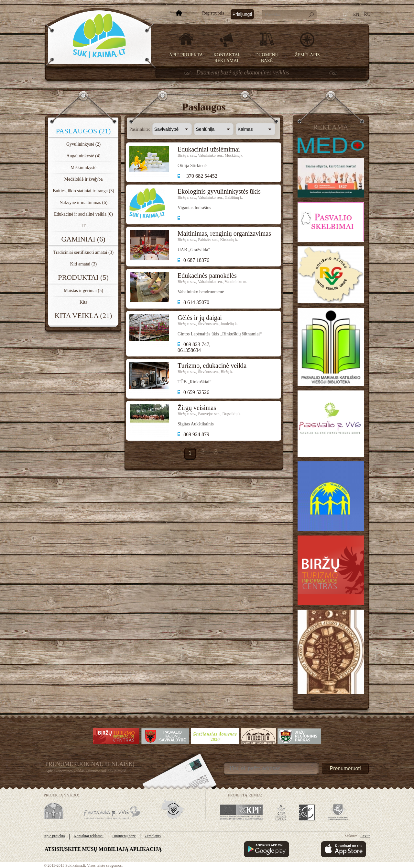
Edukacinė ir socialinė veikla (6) (83, 214)
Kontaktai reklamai (89, 836)
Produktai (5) (83, 277)
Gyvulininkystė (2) (83, 144)
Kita (83, 302)
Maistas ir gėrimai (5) (83, 291)
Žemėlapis (307, 55)
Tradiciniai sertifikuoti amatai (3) (84, 252)
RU (367, 14)
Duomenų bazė (124, 836)
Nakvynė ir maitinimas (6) (83, 203)
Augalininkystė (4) (83, 156)
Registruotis (213, 13)
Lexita (365, 836)
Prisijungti (242, 14)
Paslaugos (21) (83, 131)
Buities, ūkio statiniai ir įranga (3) (83, 191)
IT (83, 226)
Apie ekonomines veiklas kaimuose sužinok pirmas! (86, 771)
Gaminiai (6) (83, 239)
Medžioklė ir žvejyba (84, 179)
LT (346, 14)
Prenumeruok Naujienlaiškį (90, 764)
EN (356, 14)
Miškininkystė (83, 168)
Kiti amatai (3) (83, 264)
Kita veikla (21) (83, 316)
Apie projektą (186, 55)
